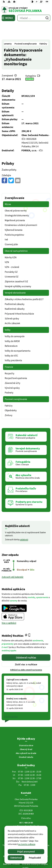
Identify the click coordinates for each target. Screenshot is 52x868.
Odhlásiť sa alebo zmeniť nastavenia (26, 654)
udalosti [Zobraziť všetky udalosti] (24, 523)
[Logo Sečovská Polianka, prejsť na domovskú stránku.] (26, 10)
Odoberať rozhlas (26, 641)
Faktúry (30, 63)
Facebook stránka (26, 813)
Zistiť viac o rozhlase (26, 648)
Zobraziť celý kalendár (13, 561)
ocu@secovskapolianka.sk (26, 810)
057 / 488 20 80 (26, 807)
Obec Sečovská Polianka (34, 832)
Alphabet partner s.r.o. (39, 829)
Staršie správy (11, 700)
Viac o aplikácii (9, 607)
